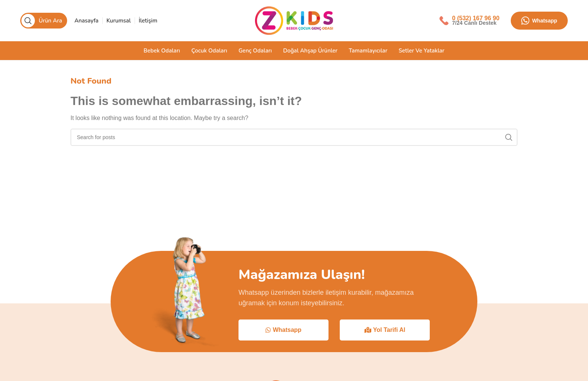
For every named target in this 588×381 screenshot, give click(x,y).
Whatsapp (539, 21)
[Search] (43, 21)
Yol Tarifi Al (385, 330)
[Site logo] (294, 20)
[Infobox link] (469, 20)
